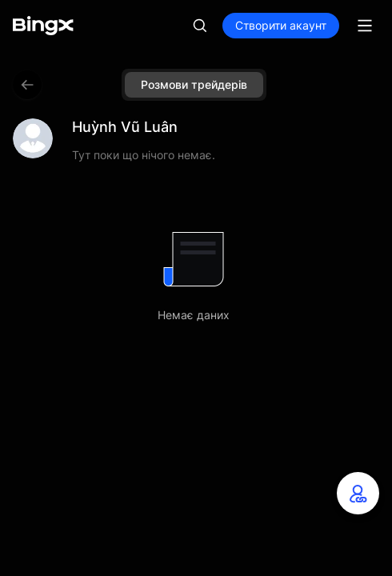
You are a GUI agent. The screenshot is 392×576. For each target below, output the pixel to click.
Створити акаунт (281, 25)
